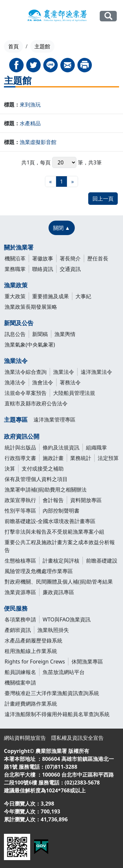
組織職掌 (96, 447)
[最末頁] (72, 181)
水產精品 (30, 123)
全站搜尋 (108, 16)
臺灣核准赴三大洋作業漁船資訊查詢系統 (52, 693)
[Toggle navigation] (10, 16)
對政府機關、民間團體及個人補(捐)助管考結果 (59, 582)
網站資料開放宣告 (25, 738)
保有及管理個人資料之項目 (36, 479)
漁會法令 (43, 382)
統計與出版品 (20, 447)
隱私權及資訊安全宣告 (77, 738)
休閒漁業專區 (87, 662)
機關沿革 (15, 258)
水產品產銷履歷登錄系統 (33, 640)
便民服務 (16, 608)
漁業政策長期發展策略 (31, 307)
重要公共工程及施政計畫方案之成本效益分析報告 (60, 546)
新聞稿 (40, 334)
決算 (10, 469)
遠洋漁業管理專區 (54, 420)
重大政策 (15, 296)
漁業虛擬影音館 (38, 142)
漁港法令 (15, 382)
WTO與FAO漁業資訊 (67, 619)
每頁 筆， (64, 162)
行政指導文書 (20, 458)
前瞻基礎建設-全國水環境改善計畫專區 (50, 521)
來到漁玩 (30, 105)
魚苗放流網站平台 (64, 672)
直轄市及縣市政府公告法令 (36, 403)
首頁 (13, 46)
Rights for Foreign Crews (35, 662)
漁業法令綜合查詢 (26, 372)
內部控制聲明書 (61, 511)
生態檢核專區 (20, 561)
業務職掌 (15, 269)
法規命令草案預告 (26, 393)
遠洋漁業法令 (96, 372)
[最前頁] (51, 181)
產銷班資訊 (18, 630)
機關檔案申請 (20, 683)
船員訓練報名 (20, 672)
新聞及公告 (19, 323)
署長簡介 (70, 258)
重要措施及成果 (51, 296)
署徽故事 (43, 258)
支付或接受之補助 (43, 469)
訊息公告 (15, 334)
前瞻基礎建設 (102, 561)
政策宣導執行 (20, 500)
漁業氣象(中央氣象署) (30, 345)
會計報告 (53, 500)
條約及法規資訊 (61, 447)
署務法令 (70, 382)
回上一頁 (103, 199)
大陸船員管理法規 (74, 393)
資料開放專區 (86, 500)
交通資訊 (70, 269)
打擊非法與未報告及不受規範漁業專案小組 (54, 532)
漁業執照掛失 (53, 630)
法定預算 (108, 458)
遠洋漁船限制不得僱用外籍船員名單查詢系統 (57, 714)
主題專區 (16, 420)
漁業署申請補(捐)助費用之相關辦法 (46, 490)
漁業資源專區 (20, 592)
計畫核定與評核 (61, 561)
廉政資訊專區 (58, 592)
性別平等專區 (20, 511)
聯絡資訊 (43, 269)
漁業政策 (16, 285)
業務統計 (81, 458)
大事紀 (83, 296)
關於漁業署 (19, 247)
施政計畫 (53, 458)
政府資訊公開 (22, 436)
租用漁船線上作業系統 (31, 651)
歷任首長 (98, 258)
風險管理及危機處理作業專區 (39, 571)
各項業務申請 (20, 619)
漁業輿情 (65, 334)
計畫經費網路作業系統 (31, 704)
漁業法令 (16, 361)
